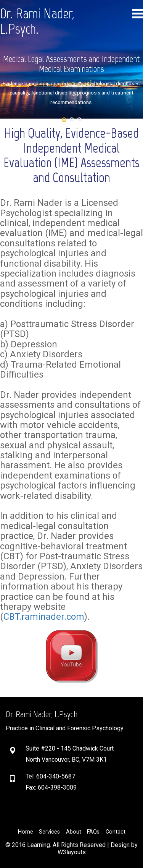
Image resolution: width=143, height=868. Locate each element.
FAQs (93, 832)
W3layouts (72, 852)
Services (49, 832)
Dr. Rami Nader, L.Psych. (37, 21)
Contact (116, 832)
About (74, 832)
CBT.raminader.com (44, 617)
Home (26, 832)
